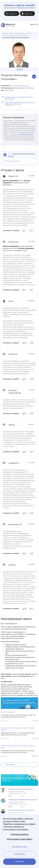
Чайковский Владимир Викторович (23, 800)
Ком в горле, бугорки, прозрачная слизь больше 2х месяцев (18, 729)
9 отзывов (19, 69)
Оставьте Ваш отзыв (19, 161)
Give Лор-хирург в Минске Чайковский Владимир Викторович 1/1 (10, 807)
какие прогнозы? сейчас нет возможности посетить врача (18, 747)
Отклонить (19, 854)
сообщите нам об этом (26, 134)
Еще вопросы (12, 765)
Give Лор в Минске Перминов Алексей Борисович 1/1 (10, 796)
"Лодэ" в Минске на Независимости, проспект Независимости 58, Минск (19, 103)
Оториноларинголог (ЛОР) (20, 86)
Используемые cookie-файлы (19, 839)
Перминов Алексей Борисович (21, 789)
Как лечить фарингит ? (8, 712)
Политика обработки (19, 834)
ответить (6, 721)
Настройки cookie (19, 847)
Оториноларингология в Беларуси (19, 703)
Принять (19, 862)
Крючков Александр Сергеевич (21, 810)
